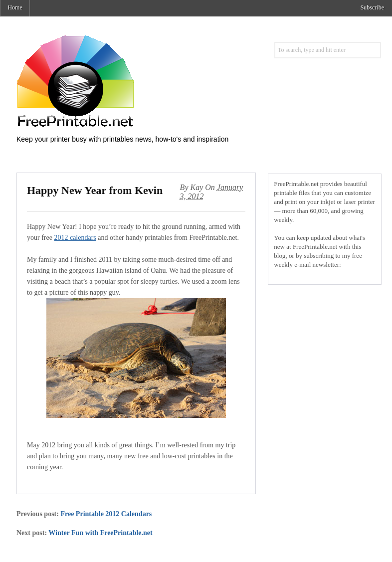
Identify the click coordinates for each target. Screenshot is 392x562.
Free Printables (116, 81)
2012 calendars (75, 238)
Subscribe (372, 7)
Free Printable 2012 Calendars (106, 514)
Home (15, 7)
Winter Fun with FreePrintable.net (100, 533)
